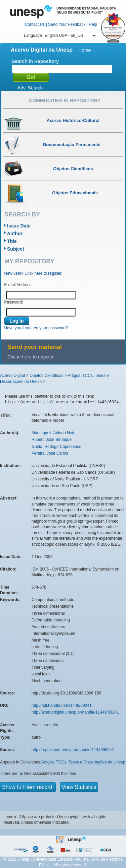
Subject (16, 249)
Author (15, 233)
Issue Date (19, 226)
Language (60, 36)
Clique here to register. (31, 357)
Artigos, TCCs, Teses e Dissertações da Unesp (83, 762)
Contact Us (35, 24)
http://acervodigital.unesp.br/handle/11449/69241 (75, 712)
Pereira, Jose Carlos (50, 453)
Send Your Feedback (67, 24)
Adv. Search (30, 88)
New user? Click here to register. (33, 273)
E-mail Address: (18, 285)
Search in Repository (35, 61)
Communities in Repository (65, 101)
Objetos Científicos (47, 376)
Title (12, 241)
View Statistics (79, 787)
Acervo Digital (12, 376)
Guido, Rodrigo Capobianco (56, 447)
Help (93, 24)
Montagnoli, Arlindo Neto (54, 433)
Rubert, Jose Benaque (52, 440)
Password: (14, 302)
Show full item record (28, 787)
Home (85, 50)
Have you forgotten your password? (36, 328)
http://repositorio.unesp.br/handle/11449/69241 (73, 750)
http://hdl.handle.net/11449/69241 (62, 706)
